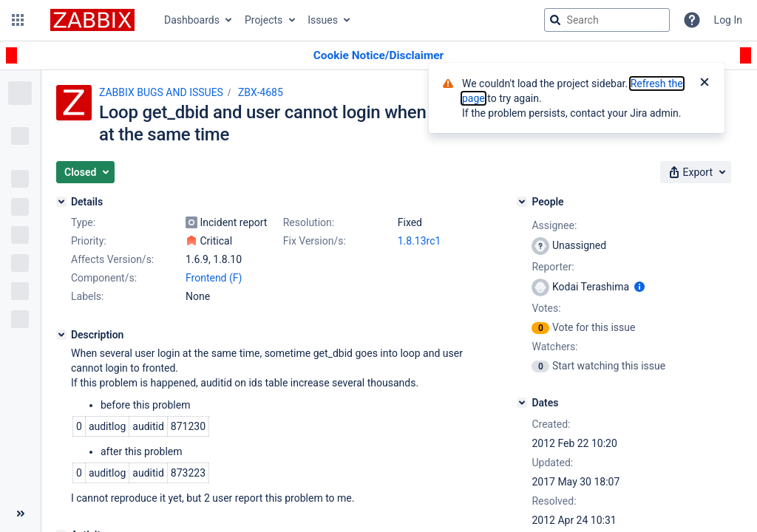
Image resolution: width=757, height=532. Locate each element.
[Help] (692, 20)
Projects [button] (264, 20)
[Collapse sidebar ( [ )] (20, 514)
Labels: (87, 296)
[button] (18, 20)
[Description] (61, 335)
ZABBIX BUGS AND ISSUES (161, 92)
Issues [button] (323, 20)
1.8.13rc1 (420, 241)
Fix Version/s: (315, 241)
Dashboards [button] (192, 20)
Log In (728, 20)
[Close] (705, 83)
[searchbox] (607, 20)
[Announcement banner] (378, 56)
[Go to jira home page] (92, 20)
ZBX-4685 (261, 92)
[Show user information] (639, 287)
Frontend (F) (214, 278)
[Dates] (522, 403)
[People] (522, 202)
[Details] (61, 202)
